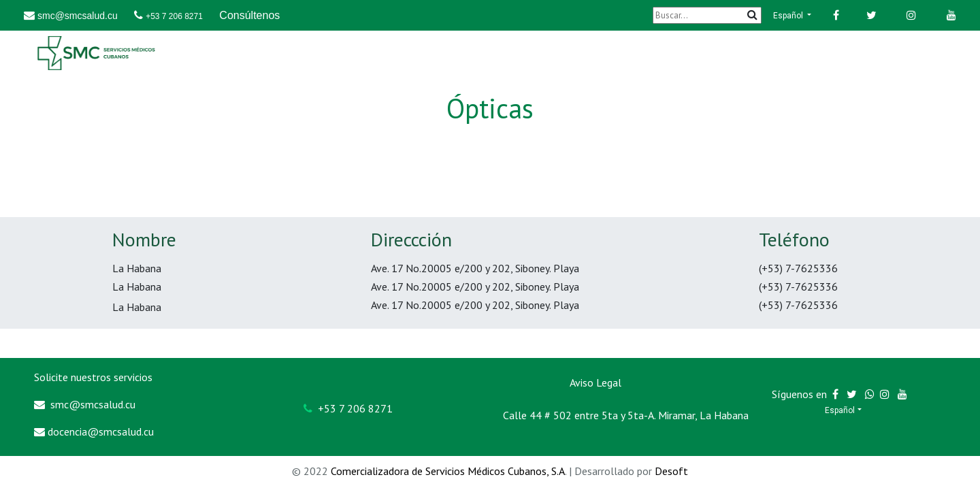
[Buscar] (707, 15)
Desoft (671, 471)
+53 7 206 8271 (174, 16)
